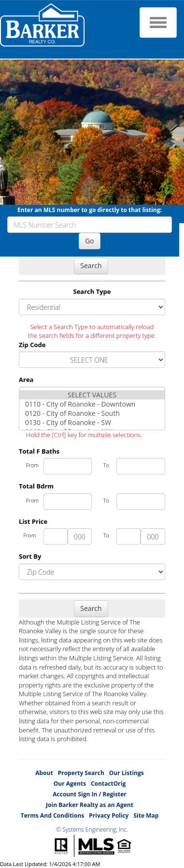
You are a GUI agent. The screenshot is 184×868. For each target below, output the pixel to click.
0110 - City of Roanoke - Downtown (92, 404)
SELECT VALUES (92, 395)
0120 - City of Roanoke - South (92, 413)
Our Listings (127, 773)
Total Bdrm (36, 486)
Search (91, 266)
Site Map (146, 815)
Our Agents (70, 784)
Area (26, 380)
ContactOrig (108, 784)
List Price (33, 521)
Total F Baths (39, 451)
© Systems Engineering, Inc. (92, 830)
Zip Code (32, 345)
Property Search (81, 773)
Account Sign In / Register (89, 794)
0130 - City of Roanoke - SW (92, 422)
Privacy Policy (109, 815)
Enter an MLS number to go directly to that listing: (90, 210)
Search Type (92, 291)
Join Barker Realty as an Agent (90, 805)
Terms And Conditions (53, 815)
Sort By (30, 556)
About (44, 773)
